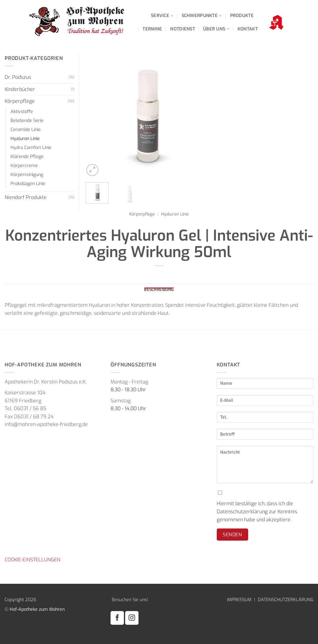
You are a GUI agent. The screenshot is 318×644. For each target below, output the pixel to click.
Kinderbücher (20, 89)
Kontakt (248, 29)
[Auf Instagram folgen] (132, 618)
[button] (92, 170)
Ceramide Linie (26, 130)
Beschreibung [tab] (159, 290)
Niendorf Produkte (26, 197)
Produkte (242, 16)
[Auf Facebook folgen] (117, 618)
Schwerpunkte (202, 16)
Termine (152, 29)
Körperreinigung (27, 175)
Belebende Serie (27, 121)
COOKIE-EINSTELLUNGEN (32, 560)
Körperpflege (142, 214)
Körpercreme (24, 166)
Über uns (216, 29)
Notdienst (183, 29)
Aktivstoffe (22, 112)
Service (162, 16)
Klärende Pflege (27, 157)
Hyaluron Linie (175, 214)
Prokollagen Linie (28, 184)
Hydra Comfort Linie (31, 148)
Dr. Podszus (18, 77)
